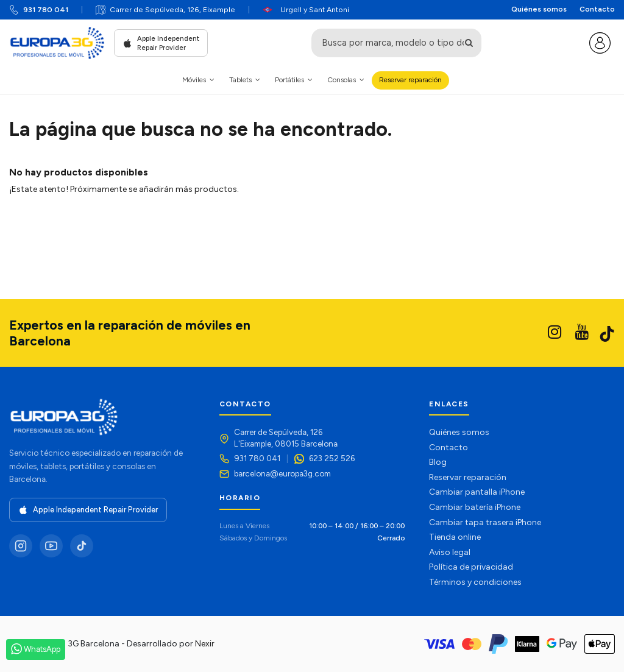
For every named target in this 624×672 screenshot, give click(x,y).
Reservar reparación (468, 477)
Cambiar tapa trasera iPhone (485, 522)
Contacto (597, 9)
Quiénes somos (539, 9)
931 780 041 (46, 9)
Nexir (205, 644)
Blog (438, 462)
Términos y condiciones (475, 582)
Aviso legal (450, 552)
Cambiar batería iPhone (475, 507)
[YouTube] (51, 546)
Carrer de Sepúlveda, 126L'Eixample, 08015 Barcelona (286, 438)
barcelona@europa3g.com (282, 473)
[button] (198, 80)
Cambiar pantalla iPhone (477, 492)
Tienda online (455, 537)
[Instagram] (21, 546)
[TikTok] (82, 546)
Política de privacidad (471, 567)
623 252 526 (332, 458)
